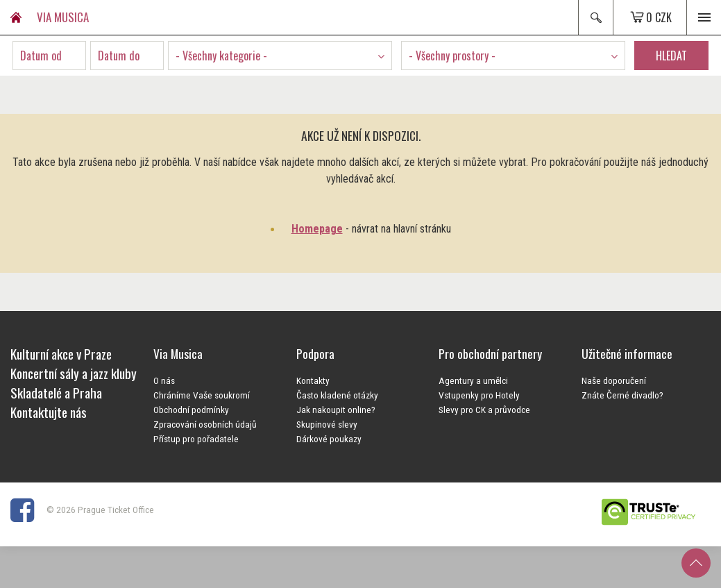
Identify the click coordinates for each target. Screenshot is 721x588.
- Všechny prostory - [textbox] (452, 56)
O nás (164, 380)
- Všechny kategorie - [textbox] (221, 56)
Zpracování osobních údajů (205, 424)
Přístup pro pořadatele (196, 439)
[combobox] (280, 56)
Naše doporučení (614, 380)
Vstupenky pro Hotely (479, 395)
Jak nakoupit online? (336, 410)
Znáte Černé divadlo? (622, 395)
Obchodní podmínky (191, 410)
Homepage (317, 229)
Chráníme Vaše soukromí (202, 395)
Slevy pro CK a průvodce (484, 410)
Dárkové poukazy (329, 439)
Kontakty (313, 380)
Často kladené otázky (337, 395)
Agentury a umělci (473, 380)
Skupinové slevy (327, 424)
